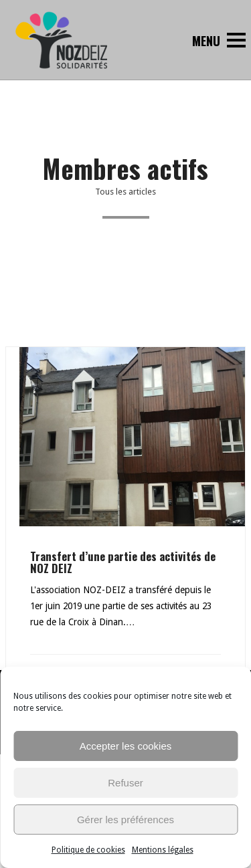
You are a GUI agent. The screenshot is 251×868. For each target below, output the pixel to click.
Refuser (125, 783)
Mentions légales (163, 850)
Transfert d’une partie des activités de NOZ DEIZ (123, 562)
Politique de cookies (88, 850)
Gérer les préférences (125, 820)
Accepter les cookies (126, 746)
